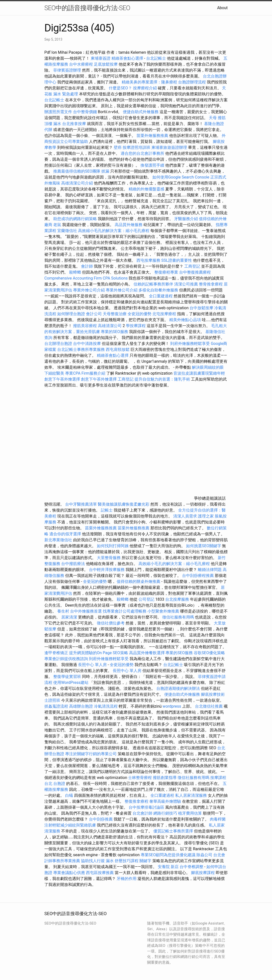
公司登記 (146, 599)
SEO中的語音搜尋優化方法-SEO (87, 8)
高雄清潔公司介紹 (77, 183)
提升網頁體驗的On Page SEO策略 (99, 653)
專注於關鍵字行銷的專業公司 (91, 754)
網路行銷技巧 (165, 813)
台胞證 (59, 784)
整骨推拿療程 (211, 284)
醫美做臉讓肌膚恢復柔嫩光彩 (124, 504)
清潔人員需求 (185, 516)
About (222, 8)
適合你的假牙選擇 (65, 534)
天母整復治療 (115, 314)
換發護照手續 (152, 165)
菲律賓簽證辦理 (67, 70)
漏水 (110, 861)
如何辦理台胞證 (71, 314)
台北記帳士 (156, 58)
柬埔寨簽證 (101, 58)
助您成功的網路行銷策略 (75, 219)
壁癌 (118, 147)
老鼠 (57, 225)
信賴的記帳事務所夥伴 (153, 284)
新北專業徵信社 (58, 540)
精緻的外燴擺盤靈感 (146, 189)
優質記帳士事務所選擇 (173, 831)
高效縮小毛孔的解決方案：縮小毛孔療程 (114, 231)
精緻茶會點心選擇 (127, 58)
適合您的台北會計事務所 (142, 153)
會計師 (87, 266)
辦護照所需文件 (58, 112)
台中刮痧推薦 (101, 819)
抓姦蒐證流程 (56, 706)
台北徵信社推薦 (209, 706)
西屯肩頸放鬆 (118, 349)
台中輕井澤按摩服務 (107, 570)
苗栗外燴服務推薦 (152, 136)
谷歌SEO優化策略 (209, 653)
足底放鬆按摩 (106, 64)
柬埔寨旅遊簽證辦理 (169, 147)
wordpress (172, 706)
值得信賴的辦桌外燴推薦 (138, 581)
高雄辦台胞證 (81, 706)
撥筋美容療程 (85, 326)
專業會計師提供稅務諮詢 (66, 659)
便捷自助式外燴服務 (141, 112)
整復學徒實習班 (68, 677)
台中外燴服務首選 (86, 611)
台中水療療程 (82, 64)
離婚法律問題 (210, 570)
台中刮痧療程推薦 (198, 576)
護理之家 (206, 516)
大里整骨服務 (109, 558)
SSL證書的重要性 (177, 260)
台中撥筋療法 (73, 564)
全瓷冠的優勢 (139, 314)
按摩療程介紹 (145, 88)
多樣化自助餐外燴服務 (158, 290)
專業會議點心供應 (69, 873)
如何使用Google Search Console (181, 177)
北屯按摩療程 (165, 314)
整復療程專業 (166, 272)
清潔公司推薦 (186, 284)
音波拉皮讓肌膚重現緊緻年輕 (199, 373)
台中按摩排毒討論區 (147, 807)
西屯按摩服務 (149, 260)
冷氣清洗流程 (106, 706)
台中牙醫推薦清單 (81, 504)
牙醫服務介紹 (186, 219)
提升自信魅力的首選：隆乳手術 (162, 379)
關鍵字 (145, 861)
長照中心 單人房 (92, 665)
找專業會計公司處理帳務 (125, 611)
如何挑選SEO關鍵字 (204, 546)
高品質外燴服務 (129, 225)
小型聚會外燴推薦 (163, 611)
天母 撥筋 (217, 118)
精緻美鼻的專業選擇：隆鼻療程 (149, 82)
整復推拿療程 (136, 801)
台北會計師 (142, 813)
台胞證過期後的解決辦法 (178, 688)
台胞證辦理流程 (192, 82)
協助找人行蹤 (93, 861)
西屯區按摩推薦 (100, 873)
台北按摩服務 (178, 599)
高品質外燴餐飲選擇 (147, 653)
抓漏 (105, 171)
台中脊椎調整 (192, 867)
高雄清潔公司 (110, 326)
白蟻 (69, 795)
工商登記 (192, 266)
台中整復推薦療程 (195, 272)
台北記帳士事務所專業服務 (81, 349)
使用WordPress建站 (71, 683)
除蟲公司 (204, 855)
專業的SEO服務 (114, 332)
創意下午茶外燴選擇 (62, 379)
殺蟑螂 (75, 272)
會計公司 (94, 314)
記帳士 (107, 510)
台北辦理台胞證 (58, 344)
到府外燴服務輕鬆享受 (190, 344)
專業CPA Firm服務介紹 (85, 373)
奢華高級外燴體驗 (165, 801)
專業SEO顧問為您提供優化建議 (168, 855)
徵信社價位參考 (111, 623)
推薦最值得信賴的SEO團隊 (77, 171)
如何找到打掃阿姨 (113, 546)
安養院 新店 (168, 867)
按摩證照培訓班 (137, 147)
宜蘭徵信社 (67, 231)
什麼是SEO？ (120, 88)
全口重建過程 (161, 296)
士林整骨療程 (140, 778)
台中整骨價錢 (85, 112)
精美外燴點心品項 (186, 320)
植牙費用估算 (190, 813)
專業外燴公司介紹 (89, 290)
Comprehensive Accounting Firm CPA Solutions (86, 278)
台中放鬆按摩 (202, 308)
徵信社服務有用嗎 (178, 617)
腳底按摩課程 (203, 873)
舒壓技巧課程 (127, 861)
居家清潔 (69, 617)
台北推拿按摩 (74, 124)
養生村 (63, 611)
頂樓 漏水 (53, 124)
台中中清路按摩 (87, 344)
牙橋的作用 (127, 879)
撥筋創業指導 (165, 778)
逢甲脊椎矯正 (57, 653)
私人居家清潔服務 (191, 795)
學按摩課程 (136, 326)
